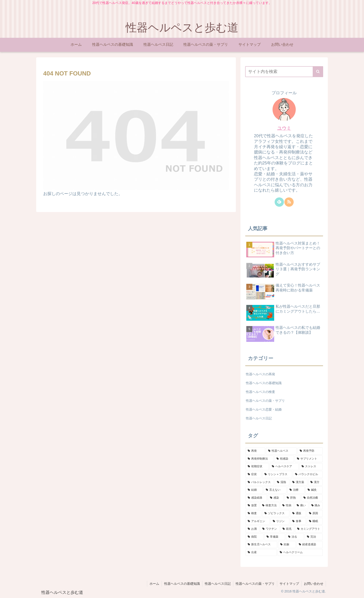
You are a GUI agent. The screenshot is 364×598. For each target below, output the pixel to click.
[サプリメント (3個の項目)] (309, 459)
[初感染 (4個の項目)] (284, 459)
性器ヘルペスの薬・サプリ (255, 584)
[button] (318, 72)
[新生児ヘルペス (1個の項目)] (261, 545)
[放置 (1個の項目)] (252, 506)
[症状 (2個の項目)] (253, 474)
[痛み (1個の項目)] (316, 506)
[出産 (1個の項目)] (261, 552)
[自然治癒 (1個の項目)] (312, 498)
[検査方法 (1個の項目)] (270, 506)
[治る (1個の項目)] (295, 537)
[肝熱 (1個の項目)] (292, 498)
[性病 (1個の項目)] (287, 506)
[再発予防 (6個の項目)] (310, 451)
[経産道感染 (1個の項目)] (310, 545)
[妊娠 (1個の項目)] (287, 545)
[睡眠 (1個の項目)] (315, 521)
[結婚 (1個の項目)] (254, 490)
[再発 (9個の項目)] (255, 451)
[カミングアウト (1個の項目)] (309, 529)
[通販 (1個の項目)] (298, 513)
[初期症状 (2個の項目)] (257, 467)
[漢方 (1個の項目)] (315, 482)
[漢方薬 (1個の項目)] (299, 482)
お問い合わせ (314, 584)
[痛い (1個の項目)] (301, 506)
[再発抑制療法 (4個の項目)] (260, 459)
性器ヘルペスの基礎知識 (182, 584)
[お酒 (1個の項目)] (252, 529)
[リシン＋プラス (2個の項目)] (277, 474)
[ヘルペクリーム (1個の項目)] (300, 552)
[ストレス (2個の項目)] (311, 467)
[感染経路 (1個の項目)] (256, 498)
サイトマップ (289, 584)
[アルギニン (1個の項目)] (258, 521)
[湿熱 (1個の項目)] (282, 482)
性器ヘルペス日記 (218, 584)
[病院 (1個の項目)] (255, 537)
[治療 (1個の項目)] (296, 490)
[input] (284, 72)
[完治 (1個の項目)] (314, 537)
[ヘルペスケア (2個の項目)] (284, 467)
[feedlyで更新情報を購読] (279, 202)
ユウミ (284, 128)
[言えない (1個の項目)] (275, 490)
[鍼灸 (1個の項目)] (314, 490)
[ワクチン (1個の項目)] (270, 529)
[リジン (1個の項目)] (280, 521)
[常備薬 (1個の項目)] (275, 537)
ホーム (154, 584)
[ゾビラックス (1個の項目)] (276, 513)
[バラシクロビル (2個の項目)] (308, 474)
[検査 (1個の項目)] (253, 513)
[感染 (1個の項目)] (276, 498)
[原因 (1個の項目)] (315, 513)
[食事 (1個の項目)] (298, 521)
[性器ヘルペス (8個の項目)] (281, 451)
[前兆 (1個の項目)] (287, 529)
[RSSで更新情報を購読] (289, 202)
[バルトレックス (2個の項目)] (260, 482)
